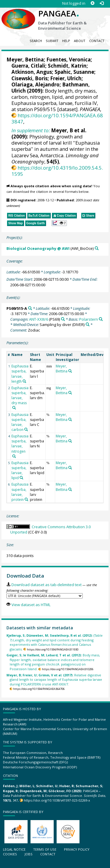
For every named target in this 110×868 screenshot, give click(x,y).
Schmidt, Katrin (67, 66)
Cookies (10, 854)
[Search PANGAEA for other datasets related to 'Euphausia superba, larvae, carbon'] (26, 429)
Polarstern (89, 319)
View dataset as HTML (31, 605)
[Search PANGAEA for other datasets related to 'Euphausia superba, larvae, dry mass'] (14, 408)
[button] (59, 223)
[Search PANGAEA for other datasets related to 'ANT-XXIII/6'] (63, 319)
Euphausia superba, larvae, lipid (20, 470)
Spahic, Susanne (74, 72)
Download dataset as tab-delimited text (46, 585)
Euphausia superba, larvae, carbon (20, 422)
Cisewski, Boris (29, 78)
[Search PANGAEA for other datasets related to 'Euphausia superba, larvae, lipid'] (21, 478)
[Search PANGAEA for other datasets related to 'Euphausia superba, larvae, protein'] (26, 499)
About (80, 41)
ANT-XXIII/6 (39, 319)
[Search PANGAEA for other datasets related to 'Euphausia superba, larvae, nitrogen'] (14, 456)
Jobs (29, 854)
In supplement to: (31, 130)
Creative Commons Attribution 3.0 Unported (50, 530)
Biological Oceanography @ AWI (38, 248)
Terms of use (45, 849)
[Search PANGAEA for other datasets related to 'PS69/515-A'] (30, 308)
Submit (52, 41)
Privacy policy (77, 849)
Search (36, 41)
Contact (97, 41)
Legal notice (14, 849)
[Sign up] (93, 3)
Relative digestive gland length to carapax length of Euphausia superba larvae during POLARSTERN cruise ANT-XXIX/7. (54, 680)
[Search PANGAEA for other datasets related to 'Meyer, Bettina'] (70, 371)
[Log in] (102, 3)
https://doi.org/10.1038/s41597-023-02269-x (57, 800)
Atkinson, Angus (32, 72)
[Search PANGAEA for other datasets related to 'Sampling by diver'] (88, 324)
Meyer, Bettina (25, 60)
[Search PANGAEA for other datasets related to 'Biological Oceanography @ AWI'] (97, 248)
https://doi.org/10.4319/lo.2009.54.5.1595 (57, 171)
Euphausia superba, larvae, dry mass (20, 395)
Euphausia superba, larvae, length (20, 374)
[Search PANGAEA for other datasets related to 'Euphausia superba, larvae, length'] (24, 381)
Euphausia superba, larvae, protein (20, 492)
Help (66, 41)
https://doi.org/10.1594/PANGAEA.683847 (57, 118)
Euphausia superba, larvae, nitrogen (20, 444)
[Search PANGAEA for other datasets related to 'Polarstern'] (101, 319)
